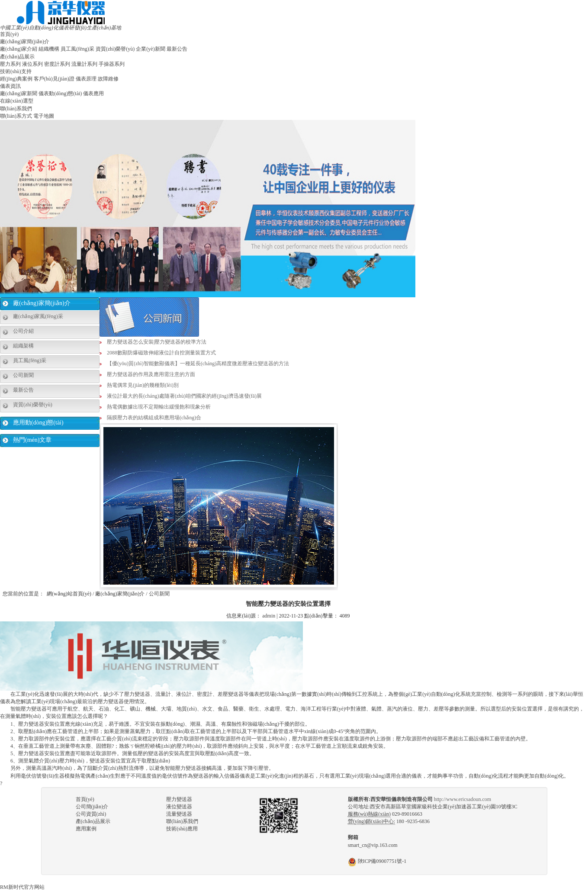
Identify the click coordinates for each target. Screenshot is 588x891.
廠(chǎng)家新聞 (19, 93)
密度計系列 (57, 64)
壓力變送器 (179, 799)
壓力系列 (10, 64)
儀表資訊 (10, 86)
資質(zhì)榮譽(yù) (115, 49)
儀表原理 (86, 79)
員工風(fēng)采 (77, 49)
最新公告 (177, 49)
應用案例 (86, 829)
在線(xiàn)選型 (17, 101)
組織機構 (49, 49)
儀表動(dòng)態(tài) (60, 93)
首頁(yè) (9, 34)
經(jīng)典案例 (16, 79)
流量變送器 (179, 814)
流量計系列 (84, 64)
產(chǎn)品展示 (17, 57)
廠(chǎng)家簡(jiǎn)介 (25, 42)
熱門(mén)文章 (32, 440)
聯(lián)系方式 (16, 116)
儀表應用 (93, 93)
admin (269, 616)
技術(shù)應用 (182, 829)
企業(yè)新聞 (150, 49)
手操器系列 (112, 64)
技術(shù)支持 (16, 71)
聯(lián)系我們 (16, 109)
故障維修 (108, 79)
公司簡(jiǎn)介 (92, 807)
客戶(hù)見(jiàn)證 (54, 79)
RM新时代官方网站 (22, 887)
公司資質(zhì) (91, 814)
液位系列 (32, 64)
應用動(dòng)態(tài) (38, 423)
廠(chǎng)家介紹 (19, 49)
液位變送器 (179, 807)
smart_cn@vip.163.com (373, 845)
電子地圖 (44, 116)
